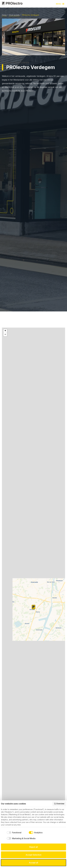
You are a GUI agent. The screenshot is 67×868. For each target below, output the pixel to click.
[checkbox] (14, 833)
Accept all (33, 863)
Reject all (34, 847)
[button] (60, 4)
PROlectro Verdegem (30, 15)
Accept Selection (33, 855)
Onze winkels (14, 15)
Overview (59, 804)
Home (4, 15)
